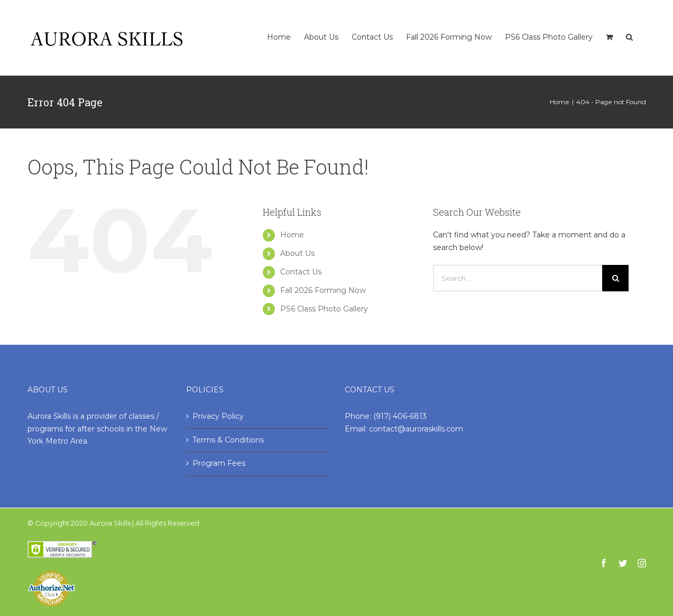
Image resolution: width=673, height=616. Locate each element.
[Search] (629, 26)
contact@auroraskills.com (416, 429)
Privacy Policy (218, 416)
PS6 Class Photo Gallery (324, 309)
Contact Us (301, 272)
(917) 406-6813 (400, 416)
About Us (297, 253)
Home (292, 235)
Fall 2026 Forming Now (323, 290)
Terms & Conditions (228, 440)
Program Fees (219, 463)
